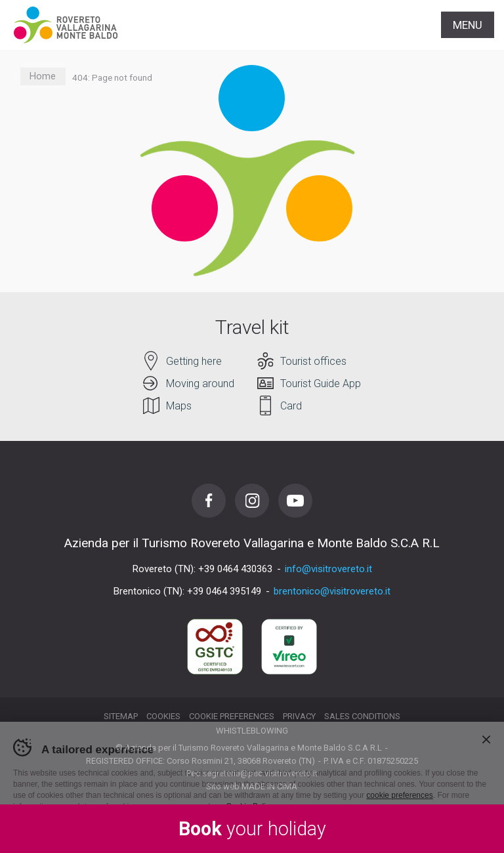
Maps (179, 406)
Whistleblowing (252, 731)
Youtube (295, 501)
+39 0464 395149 (224, 591)
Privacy (299, 716)
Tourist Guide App (321, 384)
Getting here (194, 361)
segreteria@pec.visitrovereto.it (260, 773)
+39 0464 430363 (235, 569)
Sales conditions (362, 716)
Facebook (209, 501)
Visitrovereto (66, 25)
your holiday (252, 829)
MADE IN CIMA (269, 786)
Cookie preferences (232, 716)
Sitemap (121, 716)
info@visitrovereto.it (328, 569)
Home (43, 76)
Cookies (163, 716)
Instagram (252, 501)
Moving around (200, 384)
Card (291, 406)
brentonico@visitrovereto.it (332, 591)
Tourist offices (313, 361)
